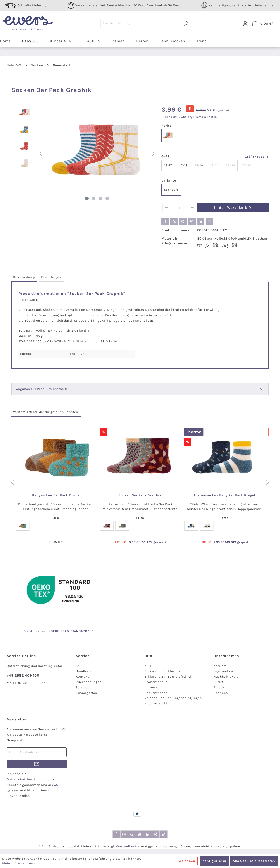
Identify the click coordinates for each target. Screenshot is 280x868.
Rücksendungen (89, 682)
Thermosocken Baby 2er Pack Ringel (224, 495)
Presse (219, 687)
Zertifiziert (33, 631)
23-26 (230, 165)
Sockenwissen (156, 693)
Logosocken (223, 671)
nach (51, 631)
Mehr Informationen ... (20, 863)
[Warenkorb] (263, 24)
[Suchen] (186, 23)
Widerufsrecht (156, 703)
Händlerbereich (88, 671)
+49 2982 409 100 (23, 675)
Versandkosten (128, 846)
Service (82, 687)
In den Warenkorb (233, 208)
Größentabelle (257, 157)
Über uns (221, 693)
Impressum (154, 687)
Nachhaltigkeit (226, 677)
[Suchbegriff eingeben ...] (141, 23)
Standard (171, 190)
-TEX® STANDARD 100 (77, 631)
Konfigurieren (214, 861)
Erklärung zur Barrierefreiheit (169, 677)
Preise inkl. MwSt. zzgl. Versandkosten (189, 117)
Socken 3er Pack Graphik (140, 495)
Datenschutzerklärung (163, 671)
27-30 (247, 165)
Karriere (220, 666)
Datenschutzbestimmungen (29, 779)
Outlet (218, 682)
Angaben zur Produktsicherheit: (42, 389)
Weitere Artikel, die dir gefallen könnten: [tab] (46, 412)
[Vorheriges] (41, 154)
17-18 (184, 165)
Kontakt (82, 677)
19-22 (215, 165)
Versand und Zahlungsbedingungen (173, 698)
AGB (148, 666)
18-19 (199, 165)
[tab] (24, 277)
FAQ (79, 666)
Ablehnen (187, 861)
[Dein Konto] (245, 24)
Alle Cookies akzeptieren (254, 861)
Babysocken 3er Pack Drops (56, 495)
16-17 (168, 165)
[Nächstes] (153, 154)
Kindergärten (86, 693)
